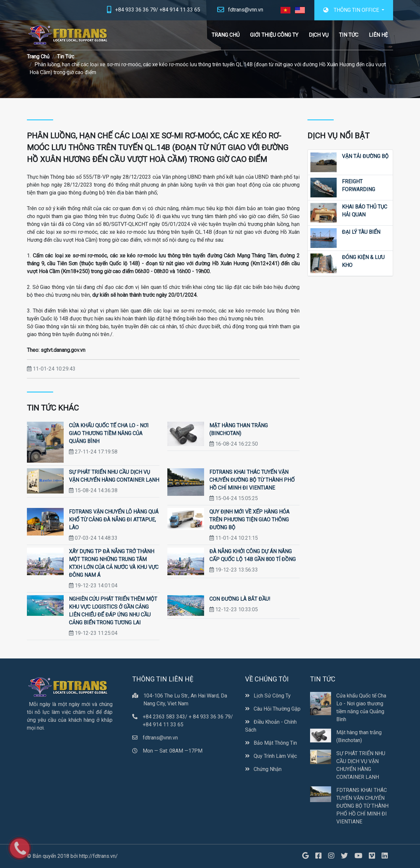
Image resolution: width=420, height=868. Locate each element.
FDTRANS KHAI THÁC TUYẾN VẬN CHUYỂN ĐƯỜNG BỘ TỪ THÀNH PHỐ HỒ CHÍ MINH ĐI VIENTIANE (252, 480)
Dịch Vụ (319, 35)
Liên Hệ (378, 35)
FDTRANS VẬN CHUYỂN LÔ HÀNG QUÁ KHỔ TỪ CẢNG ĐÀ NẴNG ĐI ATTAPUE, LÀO (114, 520)
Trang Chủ (226, 35)
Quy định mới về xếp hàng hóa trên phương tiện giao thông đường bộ (249, 520)
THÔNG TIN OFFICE (352, 10)
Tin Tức (349, 35)
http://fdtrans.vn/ (98, 856)
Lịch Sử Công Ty (268, 696)
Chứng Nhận (263, 769)
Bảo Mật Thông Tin (271, 743)
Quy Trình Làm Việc (271, 756)
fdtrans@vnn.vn (246, 10)
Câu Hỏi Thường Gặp (273, 709)
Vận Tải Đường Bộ (365, 156)
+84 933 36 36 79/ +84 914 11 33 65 (158, 10)
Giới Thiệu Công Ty (274, 35)
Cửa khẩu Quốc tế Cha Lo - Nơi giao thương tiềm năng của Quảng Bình (109, 433)
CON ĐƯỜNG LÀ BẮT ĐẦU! (240, 599)
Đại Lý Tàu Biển (361, 232)
